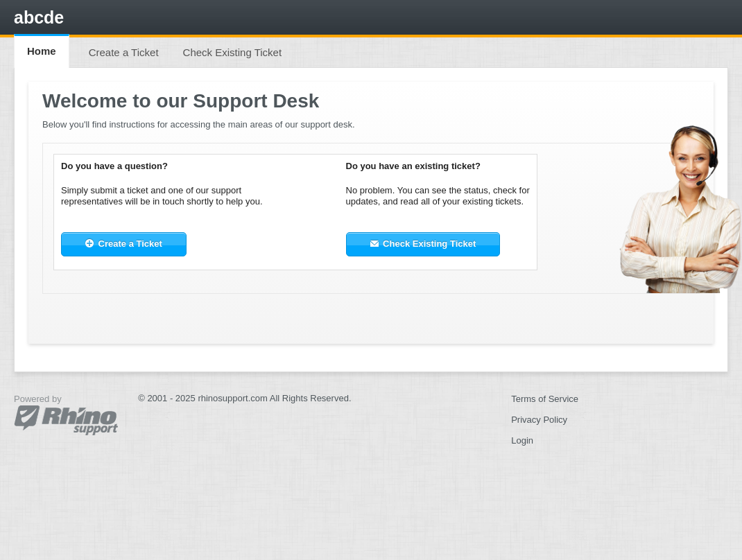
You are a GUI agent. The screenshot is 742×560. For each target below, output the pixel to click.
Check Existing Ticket (233, 52)
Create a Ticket (124, 52)
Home (42, 51)
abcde (39, 17)
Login (522, 440)
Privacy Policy (539, 420)
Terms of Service (545, 399)
